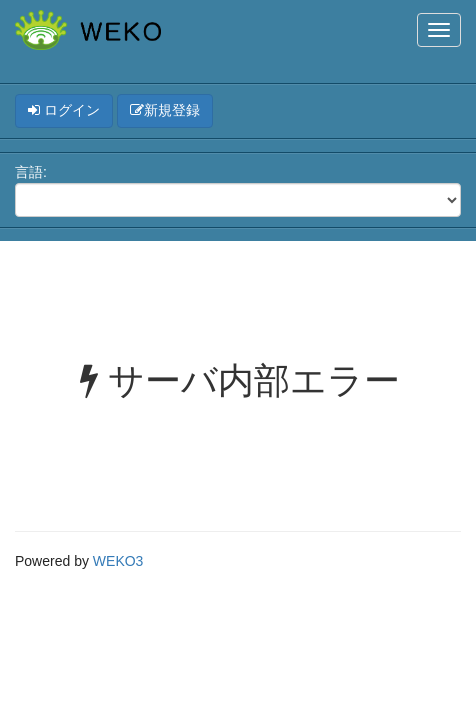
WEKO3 (118, 561)
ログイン (64, 110)
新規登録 (165, 110)
